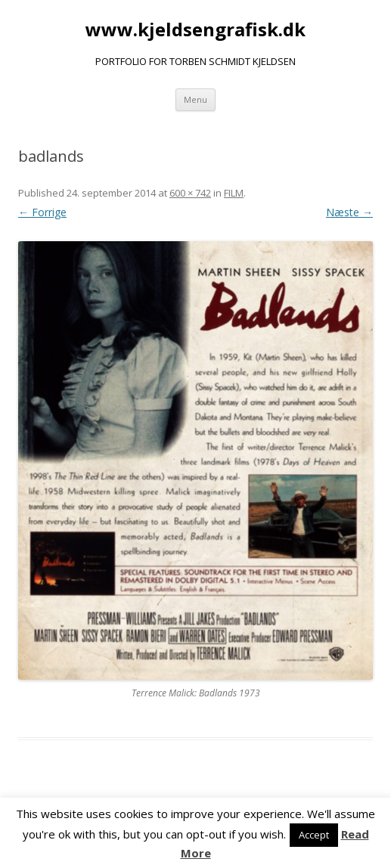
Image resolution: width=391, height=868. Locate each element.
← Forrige (42, 212)
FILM (234, 193)
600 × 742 (190, 193)
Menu (195, 99)
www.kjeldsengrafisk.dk (195, 30)
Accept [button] (314, 835)
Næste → (349, 212)
